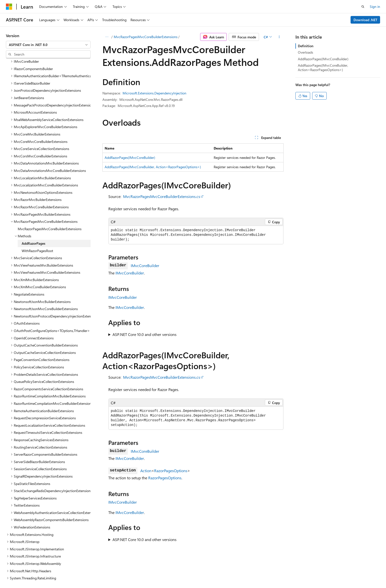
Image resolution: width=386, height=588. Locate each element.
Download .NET (365, 20)
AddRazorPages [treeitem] (33, 212)
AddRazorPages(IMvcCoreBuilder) (130, 158)
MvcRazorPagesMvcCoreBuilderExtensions (146, 37)
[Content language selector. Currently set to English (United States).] (28, 573)
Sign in (375, 7)
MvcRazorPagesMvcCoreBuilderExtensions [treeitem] (50, 197)
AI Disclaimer (194, 573)
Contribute (266, 573)
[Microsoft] (9, 7)
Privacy (286, 573)
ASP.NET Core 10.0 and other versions (145, 334)
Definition (306, 46)
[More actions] (279, 37)
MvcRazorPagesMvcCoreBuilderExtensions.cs (162, 196)
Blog (246, 573)
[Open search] (363, 7)
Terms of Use (311, 573)
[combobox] (48, 45)
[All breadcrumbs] (107, 37)
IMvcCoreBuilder (145, 265)
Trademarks (335, 573)
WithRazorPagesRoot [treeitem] (37, 219)
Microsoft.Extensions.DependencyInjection (154, 93)
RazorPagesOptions (171, 471)
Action (146, 471)
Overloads (306, 52)
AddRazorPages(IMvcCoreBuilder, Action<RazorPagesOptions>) (153, 167)
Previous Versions (223, 573)
